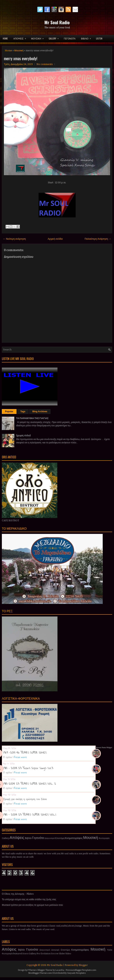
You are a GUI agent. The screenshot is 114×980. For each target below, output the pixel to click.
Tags (23, 411)
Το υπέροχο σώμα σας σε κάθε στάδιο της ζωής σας (29, 899)
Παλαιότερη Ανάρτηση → (98, 239)
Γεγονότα (38, 838)
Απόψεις (17, 838)
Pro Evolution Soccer (48, 954)
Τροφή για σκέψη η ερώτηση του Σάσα (25, 799)
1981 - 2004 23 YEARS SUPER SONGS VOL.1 (30, 814)
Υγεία (110, 950)
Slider (62, 954)
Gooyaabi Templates (76, 973)
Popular (9, 411)
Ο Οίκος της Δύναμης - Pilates (18, 894)
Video (68, 954)
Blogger (83, 965)
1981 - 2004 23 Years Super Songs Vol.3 (28, 768)
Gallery (6, 838)
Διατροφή (55, 950)
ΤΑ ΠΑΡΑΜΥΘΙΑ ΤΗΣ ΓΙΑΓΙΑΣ (32, 418)
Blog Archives (40, 411)
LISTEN (99, 38)
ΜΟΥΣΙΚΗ (39, 37)
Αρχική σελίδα (55, 239)
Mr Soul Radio (57, 22)
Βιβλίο (28, 838)
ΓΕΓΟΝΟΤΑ (70, 38)
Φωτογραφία (104, 838)
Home (5, 38)
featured (17, 954)
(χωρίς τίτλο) (23, 435)
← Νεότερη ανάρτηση (14, 239)
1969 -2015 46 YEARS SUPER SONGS (25, 752)
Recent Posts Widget (104, 748)
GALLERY (55, 37)
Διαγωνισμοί (50, 838)
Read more (21, 757)
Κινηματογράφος (74, 838)
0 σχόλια (8, 757)
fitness (25, 954)
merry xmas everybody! (21, 58)
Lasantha (60, 970)
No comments (45, 64)
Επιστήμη (60, 838)
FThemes (32, 970)
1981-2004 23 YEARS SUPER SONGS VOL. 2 (30, 784)
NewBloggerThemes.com (40, 973)
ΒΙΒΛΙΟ (87, 37)
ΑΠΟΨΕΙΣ (21, 37)
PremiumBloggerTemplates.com (81, 970)
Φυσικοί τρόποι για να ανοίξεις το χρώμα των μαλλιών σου (32, 905)
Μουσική (19, 50)
